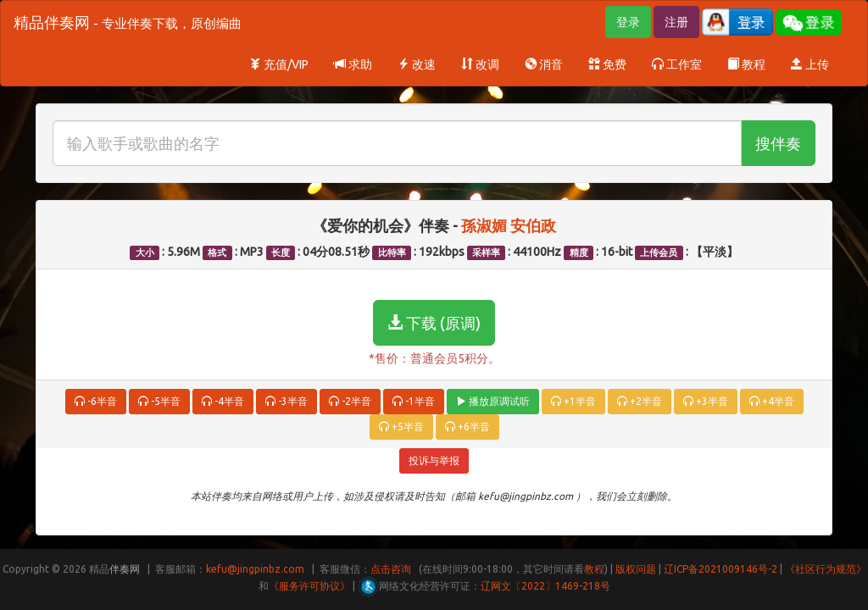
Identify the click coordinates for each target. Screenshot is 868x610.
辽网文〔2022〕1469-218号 (545, 586)
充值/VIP (279, 64)
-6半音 (96, 401)
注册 (676, 22)
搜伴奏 (778, 143)
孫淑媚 (486, 225)
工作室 (677, 64)
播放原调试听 (493, 401)
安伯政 (533, 225)
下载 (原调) (434, 323)
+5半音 (401, 427)
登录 (628, 22)
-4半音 (223, 401)
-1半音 (414, 401)
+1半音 (573, 401)
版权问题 (636, 569)
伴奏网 (125, 569)
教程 (746, 64)
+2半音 (640, 401)
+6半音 (467, 427)
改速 (417, 64)
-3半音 (287, 401)
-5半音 (159, 401)
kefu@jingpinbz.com (255, 569)
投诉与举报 (434, 460)
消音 (544, 64)
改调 (480, 64)
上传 (810, 64)
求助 (353, 64)
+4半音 (772, 401)
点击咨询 (391, 569)
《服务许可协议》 (309, 586)
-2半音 (350, 401)
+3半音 (706, 401)
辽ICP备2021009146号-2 (721, 569)
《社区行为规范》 (826, 569)
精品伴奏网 (128, 22)
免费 (607, 64)
